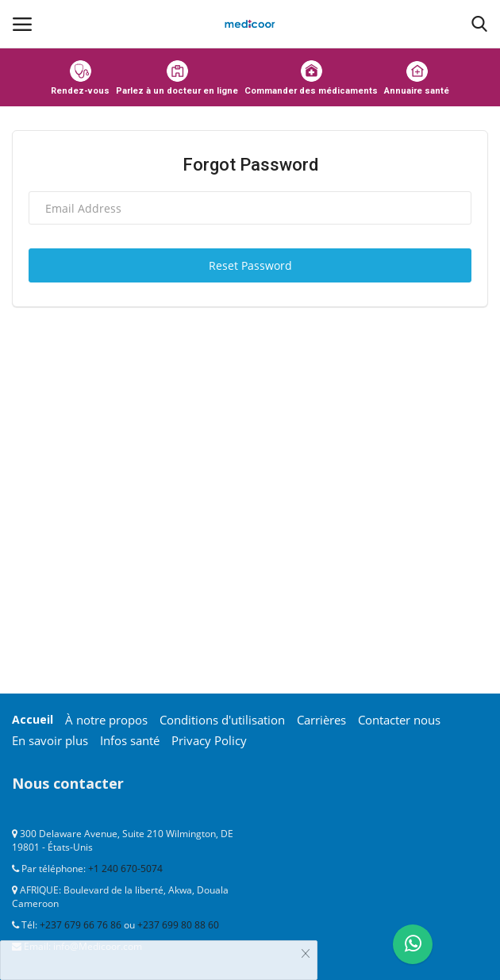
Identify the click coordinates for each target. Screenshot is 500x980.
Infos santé (130, 740)
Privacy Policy (209, 740)
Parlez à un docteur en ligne (177, 78)
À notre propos (106, 720)
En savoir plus (50, 740)
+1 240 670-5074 (125, 869)
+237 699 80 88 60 (178, 925)
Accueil (33, 719)
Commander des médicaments (311, 78)
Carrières (321, 720)
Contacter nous (399, 720)
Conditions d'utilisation (222, 720)
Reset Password (250, 265)
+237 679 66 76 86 (81, 925)
